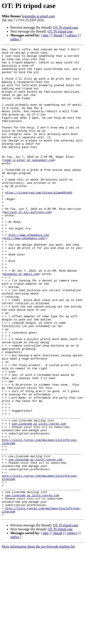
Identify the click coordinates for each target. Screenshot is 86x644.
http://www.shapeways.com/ (25, 276)
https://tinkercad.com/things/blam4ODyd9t (39, 222)
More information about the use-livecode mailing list (38, 640)
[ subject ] (72, 35)
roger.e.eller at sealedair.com (29, 183)
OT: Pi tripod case (65, 27)
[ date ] (46, 35)
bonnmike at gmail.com (38, 16)
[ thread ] (58, 35)
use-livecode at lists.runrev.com (39, 499)
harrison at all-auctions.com (27, 245)
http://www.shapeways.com (29, 273)
